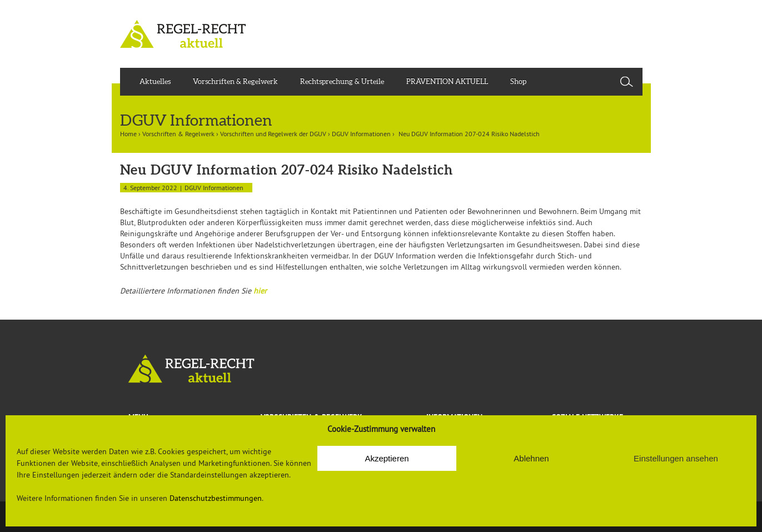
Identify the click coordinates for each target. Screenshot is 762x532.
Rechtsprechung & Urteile (342, 81)
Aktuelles (155, 81)
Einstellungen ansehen (676, 458)
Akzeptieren (387, 458)
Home (128, 134)
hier (260, 291)
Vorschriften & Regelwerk (235, 81)
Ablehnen (531, 458)
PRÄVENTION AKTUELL (447, 81)
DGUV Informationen (361, 134)
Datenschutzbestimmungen (216, 498)
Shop (518, 81)
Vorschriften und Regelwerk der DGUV (273, 134)
